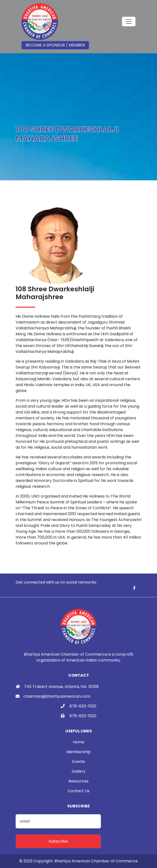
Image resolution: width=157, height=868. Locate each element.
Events (79, 762)
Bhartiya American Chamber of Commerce (96, 861)
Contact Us (79, 791)
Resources (78, 781)
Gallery (79, 771)
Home (79, 742)
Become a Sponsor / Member (55, 45)
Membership (78, 752)
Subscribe (58, 841)
